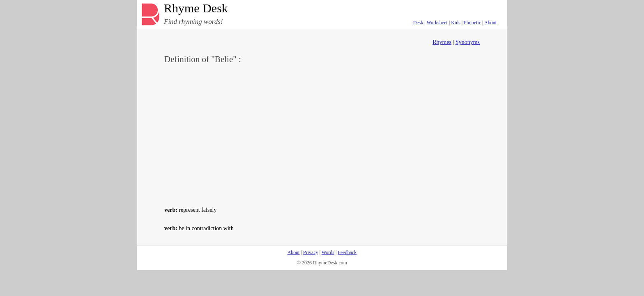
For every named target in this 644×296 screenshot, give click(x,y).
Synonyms (468, 42)
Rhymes (442, 42)
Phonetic (472, 23)
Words (328, 252)
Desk (418, 23)
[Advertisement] (322, 134)
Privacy (311, 252)
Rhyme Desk (196, 8)
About (490, 23)
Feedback (347, 252)
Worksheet (437, 23)
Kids (456, 23)
